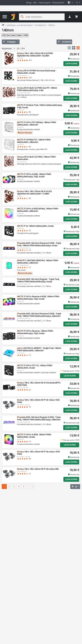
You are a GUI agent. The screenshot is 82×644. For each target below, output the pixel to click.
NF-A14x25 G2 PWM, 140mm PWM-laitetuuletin (36, 158)
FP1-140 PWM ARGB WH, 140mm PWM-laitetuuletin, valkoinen (38, 262)
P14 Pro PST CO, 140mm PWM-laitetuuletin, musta (35, 367)
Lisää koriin (71, 64)
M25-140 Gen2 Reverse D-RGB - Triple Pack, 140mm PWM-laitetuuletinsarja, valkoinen (39, 315)
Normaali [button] (11, 35)
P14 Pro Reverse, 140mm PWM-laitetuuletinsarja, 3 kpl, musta (35, 332)
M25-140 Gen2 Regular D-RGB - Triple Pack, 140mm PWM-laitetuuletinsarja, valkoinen (39, 418)
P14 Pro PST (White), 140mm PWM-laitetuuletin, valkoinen (37, 124)
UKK (35, 3)
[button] (70, 3)
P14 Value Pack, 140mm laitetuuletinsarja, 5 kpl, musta (40, 106)
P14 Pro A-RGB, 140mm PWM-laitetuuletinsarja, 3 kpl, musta (34, 175)
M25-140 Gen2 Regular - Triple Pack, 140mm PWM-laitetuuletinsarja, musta (38, 280)
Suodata (64, 42)
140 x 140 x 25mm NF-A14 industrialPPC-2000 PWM (39, 384)
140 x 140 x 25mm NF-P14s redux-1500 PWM (38, 453)
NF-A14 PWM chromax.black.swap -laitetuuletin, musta (37, 72)
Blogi (29, 3)
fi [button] (77, 3)
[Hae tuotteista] (45, 17)
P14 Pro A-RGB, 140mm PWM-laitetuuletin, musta (34, 436)
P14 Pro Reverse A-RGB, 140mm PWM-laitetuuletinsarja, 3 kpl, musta (38, 298)
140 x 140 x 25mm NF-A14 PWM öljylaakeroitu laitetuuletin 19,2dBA (35, 54)
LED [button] (4, 35)
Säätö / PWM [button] (22, 35)
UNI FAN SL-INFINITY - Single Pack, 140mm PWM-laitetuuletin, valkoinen (39, 349)
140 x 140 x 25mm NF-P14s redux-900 (38, 469)
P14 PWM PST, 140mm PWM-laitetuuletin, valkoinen (34, 141)
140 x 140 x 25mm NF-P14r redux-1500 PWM (38, 401)
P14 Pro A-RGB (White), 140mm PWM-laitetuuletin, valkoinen (38, 210)
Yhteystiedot (58, 3)
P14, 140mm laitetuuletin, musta (35, 226)
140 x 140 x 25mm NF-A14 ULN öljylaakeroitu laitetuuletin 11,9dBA (34, 193)
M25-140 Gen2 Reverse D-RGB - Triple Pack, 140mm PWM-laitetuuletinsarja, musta (39, 244)
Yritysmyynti (44, 3)
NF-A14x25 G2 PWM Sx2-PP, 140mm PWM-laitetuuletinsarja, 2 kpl (37, 89)
